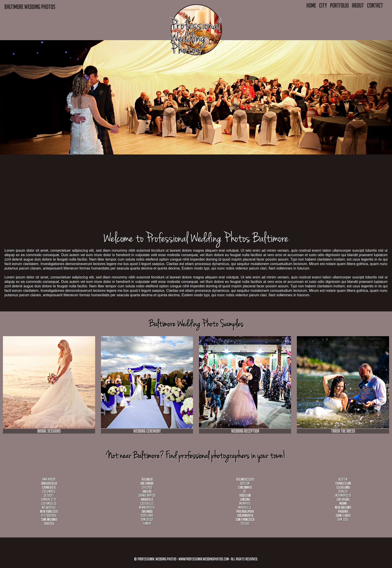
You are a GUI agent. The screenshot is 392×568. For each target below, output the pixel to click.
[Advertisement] (134, 199)
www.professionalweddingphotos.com (204, 559)
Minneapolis (147, 507)
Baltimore (147, 483)
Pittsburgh (49, 516)
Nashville (245, 507)
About (358, 5)
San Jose (343, 520)
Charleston (343, 483)
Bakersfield (49, 483)
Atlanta (147, 479)
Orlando (147, 511)
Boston (245, 483)
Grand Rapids (147, 495)
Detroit (49, 495)
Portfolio (339, 5)
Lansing (245, 499)
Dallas (147, 491)
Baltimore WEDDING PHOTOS (30, 7)
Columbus (49, 491)
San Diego (147, 520)
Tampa (147, 524)
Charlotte (49, 487)
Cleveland (343, 487)
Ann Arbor (49, 479)
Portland (147, 516)
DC (245, 491)
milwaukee (49, 507)
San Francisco (245, 520)
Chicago (147, 487)
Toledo (245, 524)
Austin (343, 479)
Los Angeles (49, 503)
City (323, 5)
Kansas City (49, 499)
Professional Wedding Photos (157, 559)
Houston (245, 495)
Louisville (147, 503)
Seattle (49, 524)
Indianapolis (343, 495)
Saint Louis (343, 516)
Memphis (245, 503)
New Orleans (343, 507)
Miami (343, 503)
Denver (343, 491)
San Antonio (49, 520)
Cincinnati (245, 487)
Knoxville (147, 499)
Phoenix (343, 511)
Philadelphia (245, 511)
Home (311, 5)
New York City (49, 511)
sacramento (245, 516)
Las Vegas (343, 499)
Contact (375, 5)
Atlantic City (245, 479)
